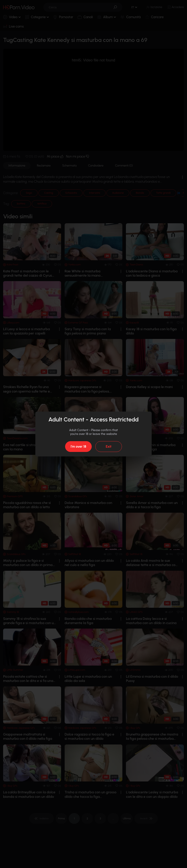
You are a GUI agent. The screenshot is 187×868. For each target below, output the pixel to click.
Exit (109, 447)
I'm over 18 (78, 447)
